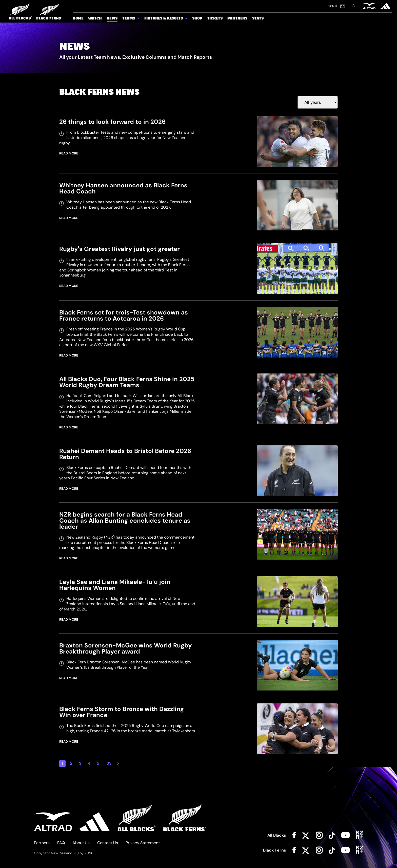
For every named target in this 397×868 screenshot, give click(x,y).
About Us (81, 843)
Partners (42, 843)
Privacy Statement (143, 843)
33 (109, 763)
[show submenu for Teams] (139, 19)
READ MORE (69, 153)
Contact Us (108, 843)
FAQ (61, 843)
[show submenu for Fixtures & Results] (187, 19)
